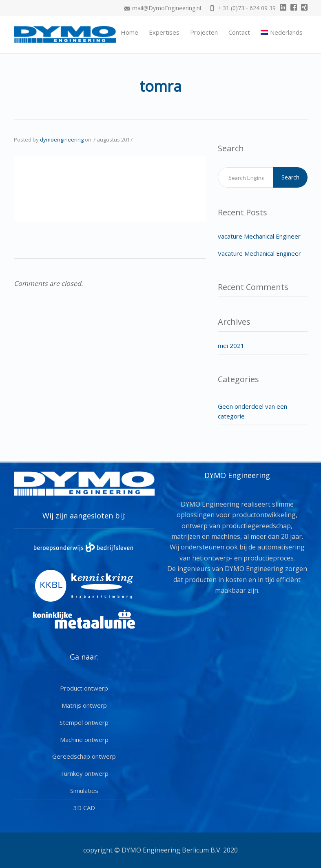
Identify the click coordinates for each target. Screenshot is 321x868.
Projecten (204, 32)
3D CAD (84, 808)
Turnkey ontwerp (84, 773)
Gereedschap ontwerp (84, 756)
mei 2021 (231, 345)
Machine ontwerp (84, 740)
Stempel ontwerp (84, 722)
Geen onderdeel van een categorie (252, 411)
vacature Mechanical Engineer (259, 236)
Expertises (164, 32)
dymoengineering (62, 139)
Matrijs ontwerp (84, 705)
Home (130, 32)
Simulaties (84, 790)
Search (290, 177)
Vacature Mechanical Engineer (259, 253)
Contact (239, 32)
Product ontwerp (84, 688)
